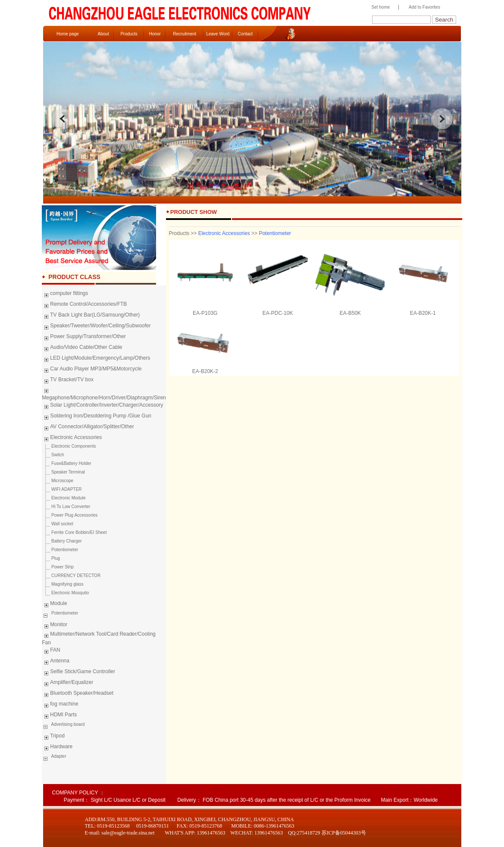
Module (54, 605)
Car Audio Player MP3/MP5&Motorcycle (92, 370)
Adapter (58, 756)
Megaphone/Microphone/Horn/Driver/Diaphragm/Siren (104, 393)
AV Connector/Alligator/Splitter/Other (88, 428)
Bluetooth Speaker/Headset (78, 694)
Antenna (56, 662)
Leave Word (218, 34)
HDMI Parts (59, 716)
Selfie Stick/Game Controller (78, 673)
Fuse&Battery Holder (67, 463)
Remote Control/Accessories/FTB (84, 305)
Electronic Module (64, 498)
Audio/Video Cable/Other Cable (82, 348)
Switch (53, 455)
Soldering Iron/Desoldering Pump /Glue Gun (97, 417)
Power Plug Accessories (70, 515)
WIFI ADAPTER (62, 489)
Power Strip (58, 567)
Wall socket (58, 524)
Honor (155, 34)
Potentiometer (60, 550)
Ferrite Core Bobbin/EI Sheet (74, 532)
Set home (379, 7)
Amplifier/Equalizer (67, 684)
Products (129, 34)
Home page (68, 34)
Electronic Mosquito (65, 593)
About (103, 34)
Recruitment (185, 34)
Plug (51, 558)
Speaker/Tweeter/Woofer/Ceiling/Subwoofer (96, 327)
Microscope (58, 481)
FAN (51, 651)
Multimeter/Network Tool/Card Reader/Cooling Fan (99, 638)
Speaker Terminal (63, 472)
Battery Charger (62, 541)
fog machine (60, 705)
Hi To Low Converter (66, 507)
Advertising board (67, 724)
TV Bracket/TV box (68, 381)
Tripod (53, 737)
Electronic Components (69, 446)
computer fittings (65, 295)
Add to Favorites (424, 7)
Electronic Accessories (72, 439)
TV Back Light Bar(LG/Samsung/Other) (91, 316)
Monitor (55, 626)
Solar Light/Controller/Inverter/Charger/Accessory (102, 406)
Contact (245, 34)
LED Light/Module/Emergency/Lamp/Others (96, 359)
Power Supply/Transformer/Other (84, 338)
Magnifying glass (63, 584)
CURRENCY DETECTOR (71, 576)
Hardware (57, 748)
